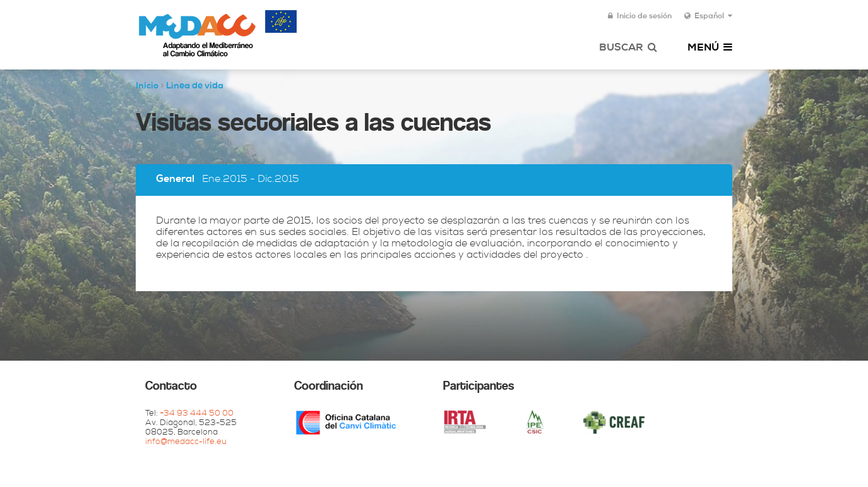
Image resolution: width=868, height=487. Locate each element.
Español (708, 16)
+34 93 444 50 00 (197, 414)
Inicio (147, 87)
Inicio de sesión (640, 16)
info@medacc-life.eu (186, 442)
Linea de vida (195, 87)
